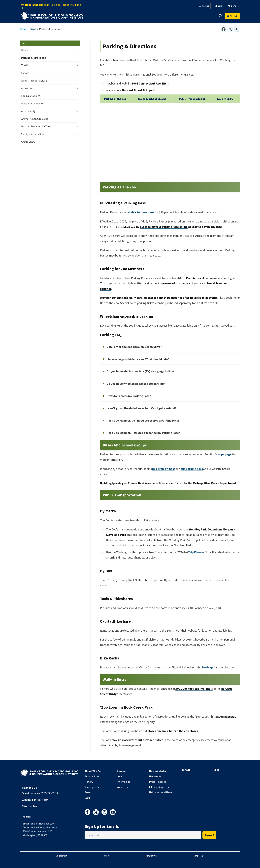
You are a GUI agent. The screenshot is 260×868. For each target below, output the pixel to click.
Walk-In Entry (225, 99)
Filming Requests (159, 787)
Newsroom (155, 776)
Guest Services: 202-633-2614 (40, 793)
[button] (106, 16)
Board (88, 792)
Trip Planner (198, 552)
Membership (156, 16)
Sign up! (209, 835)
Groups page (223, 454)
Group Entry (28, 142)
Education (179, 16)
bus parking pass (192, 469)
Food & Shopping (31, 96)
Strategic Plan (93, 787)
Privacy (106, 856)
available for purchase (139, 212)
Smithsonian (61, 856)
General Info (92, 776)
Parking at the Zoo (115, 99)
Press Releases (158, 782)
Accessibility (28, 111)
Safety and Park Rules (33, 134)
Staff (87, 798)
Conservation (202, 16)
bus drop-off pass (164, 469)
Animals (117, 16)
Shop (217, 770)
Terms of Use (151, 856)
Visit (101, 16)
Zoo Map (26, 65)
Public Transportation (192, 99)
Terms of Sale (198, 856)
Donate (186, 770)
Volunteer (123, 787)
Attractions (28, 88)
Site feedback (30, 806)
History (89, 782)
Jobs (120, 776)
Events (25, 73)
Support (136, 16)
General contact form (35, 800)
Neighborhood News (161, 792)
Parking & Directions (34, 58)
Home (24, 29)
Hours (25, 50)
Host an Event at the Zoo (35, 126)
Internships (124, 782)
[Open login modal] (233, 16)
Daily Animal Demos (33, 103)
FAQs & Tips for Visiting (34, 81)
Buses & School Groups (152, 99)
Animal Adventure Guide (35, 119)
